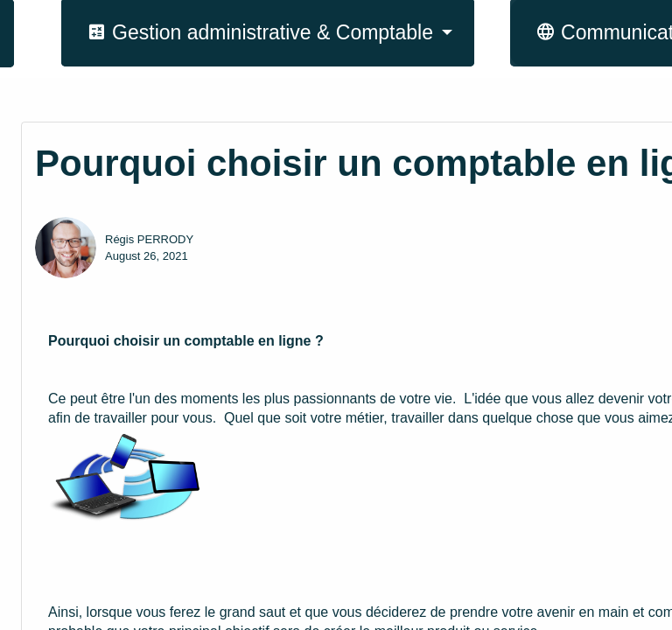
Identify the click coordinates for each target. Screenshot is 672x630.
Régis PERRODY (149, 239)
